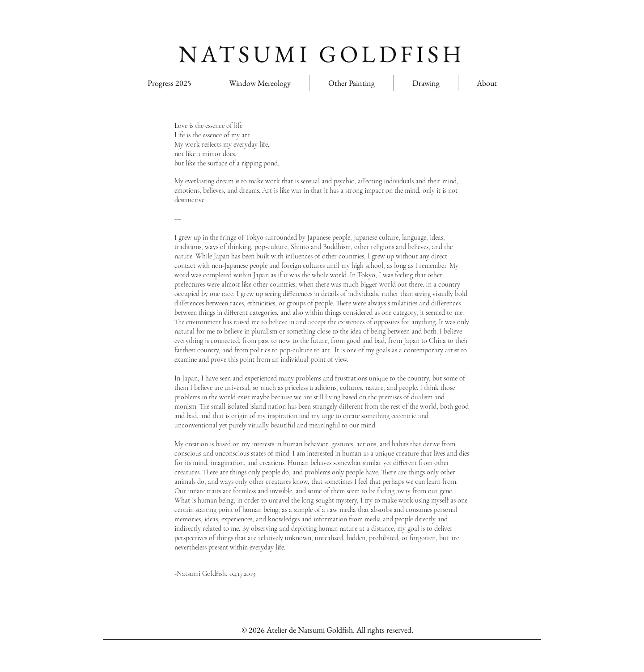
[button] (351, 83)
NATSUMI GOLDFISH (322, 54)
